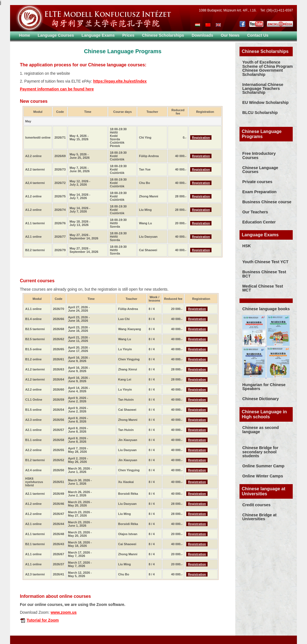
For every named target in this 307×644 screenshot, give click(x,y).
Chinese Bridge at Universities (259, 517)
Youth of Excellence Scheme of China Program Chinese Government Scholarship (268, 68)
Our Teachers (255, 212)
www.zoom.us (64, 612)
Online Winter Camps (263, 476)
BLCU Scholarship (260, 113)
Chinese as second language (261, 430)
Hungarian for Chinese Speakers (264, 387)
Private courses (257, 182)
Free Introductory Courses (259, 155)
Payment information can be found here (57, 89)
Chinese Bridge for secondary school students (260, 452)
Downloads (202, 35)
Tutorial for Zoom (43, 620)
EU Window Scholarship (265, 102)
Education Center (259, 222)
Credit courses (256, 505)
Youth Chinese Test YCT (265, 262)
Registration (201, 137)
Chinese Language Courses (260, 170)
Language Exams (98, 35)
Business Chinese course (267, 202)
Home (25, 35)
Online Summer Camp (263, 466)
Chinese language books (266, 309)
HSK (246, 246)
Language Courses (56, 35)
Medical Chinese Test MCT (263, 288)
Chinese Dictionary (261, 399)
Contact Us (258, 35)
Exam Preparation (259, 192)
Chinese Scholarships (163, 35)
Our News (230, 35)
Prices (128, 35)
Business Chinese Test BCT (264, 274)
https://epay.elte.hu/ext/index (120, 81)
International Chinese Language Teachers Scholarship (263, 89)
